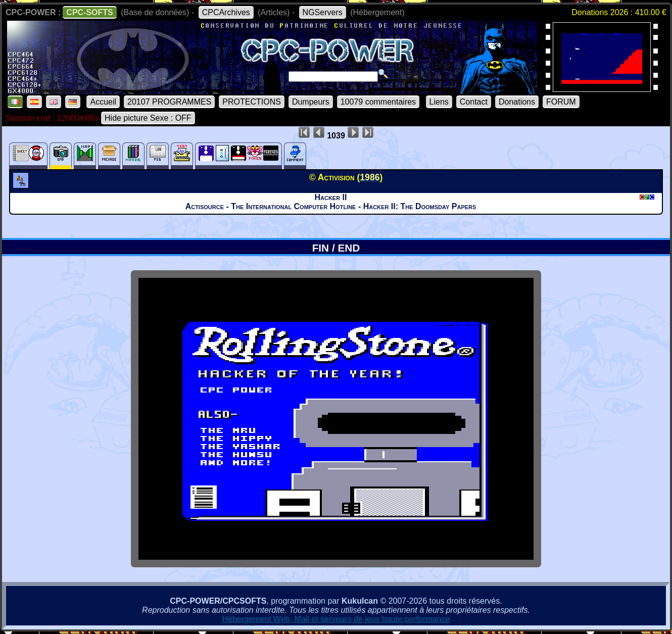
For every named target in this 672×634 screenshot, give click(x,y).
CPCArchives (226, 12)
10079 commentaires (378, 102)
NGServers (323, 12)
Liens (439, 102)
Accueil (103, 102)
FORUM (561, 102)
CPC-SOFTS (89, 12)
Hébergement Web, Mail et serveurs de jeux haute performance (336, 619)
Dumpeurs (311, 102)
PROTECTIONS (252, 102)
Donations (517, 102)
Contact (474, 102)
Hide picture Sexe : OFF (148, 118)
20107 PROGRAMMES (169, 102)
